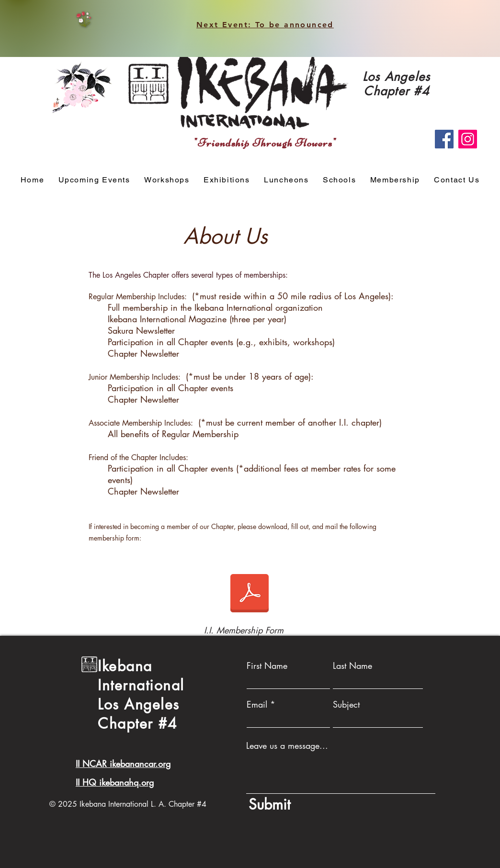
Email (257, 704)
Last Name (352, 665)
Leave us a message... (287, 745)
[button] (167, 180)
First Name (267, 665)
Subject (346, 704)
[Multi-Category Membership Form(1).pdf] (250, 594)
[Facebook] (444, 139)
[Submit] (341, 804)
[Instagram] (468, 139)
